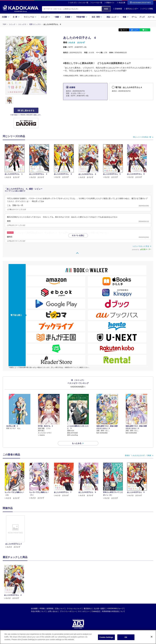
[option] (15, 527)
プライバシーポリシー (68, 606)
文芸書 (6, 17)
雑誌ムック (113, 17)
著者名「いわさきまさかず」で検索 (138, 451)
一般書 (58, 17)
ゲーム (134, 17)
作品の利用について (38, 606)
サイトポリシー (84, 606)
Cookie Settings (106, 637)
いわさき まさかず (76, 42)
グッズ (142, 17)
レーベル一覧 (97, 3)
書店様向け (88, 604)
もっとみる (77, 438)
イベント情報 (147, 9)
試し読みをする (26, 111)
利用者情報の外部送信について (113, 606)
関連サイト (110, 3)
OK (126, 637)
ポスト (125, 30)
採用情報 (50, 604)
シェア (135, 30)
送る (146, 30)
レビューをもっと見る (141, 246)
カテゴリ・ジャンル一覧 (79, 3)
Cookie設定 (96, 606)
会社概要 (34, 604)
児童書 (69, 17)
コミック (45, 17)
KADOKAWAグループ (115, 604)
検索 (106, 9)
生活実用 (97, 17)
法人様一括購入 (100, 604)
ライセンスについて (74, 604)
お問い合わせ (53, 606)
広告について (60, 604)
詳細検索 (117, 9)
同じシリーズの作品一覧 (142, 137)
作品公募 (122, 3)
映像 (126, 17)
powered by (142, 249)
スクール (151, 17)
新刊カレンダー (131, 9)
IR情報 (42, 604)
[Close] (152, 637)
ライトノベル (30, 17)
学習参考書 (82, 17)
